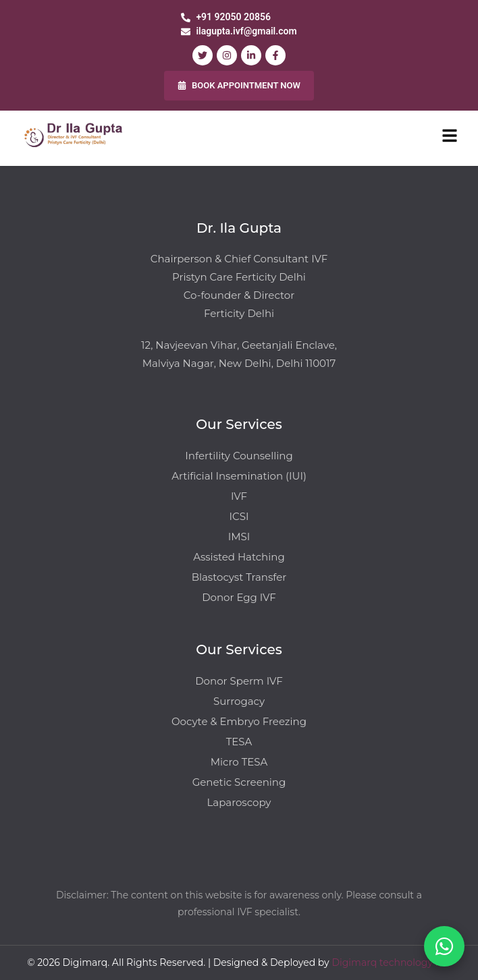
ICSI (239, 516)
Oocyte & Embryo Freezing (239, 721)
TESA (239, 742)
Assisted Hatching (239, 557)
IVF (239, 496)
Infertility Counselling (239, 456)
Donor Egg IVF (239, 597)
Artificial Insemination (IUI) (239, 476)
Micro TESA (239, 762)
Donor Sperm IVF (239, 681)
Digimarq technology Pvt (391, 962)
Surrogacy (239, 701)
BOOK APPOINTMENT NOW (239, 85)
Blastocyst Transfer (239, 577)
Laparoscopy (239, 802)
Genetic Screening (239, 782)
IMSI (239, 537)
